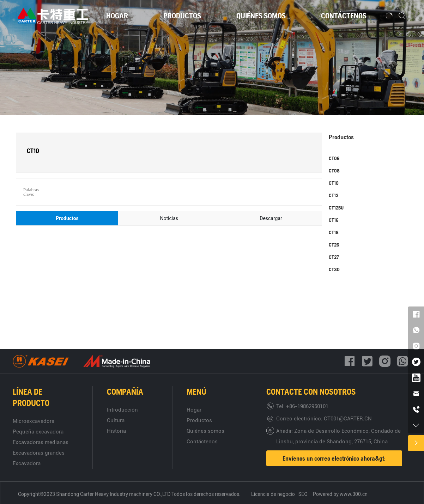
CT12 (334, 195)
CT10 (334, 183)
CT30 (334, 269)
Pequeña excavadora (38, 432)
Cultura (116, 420)
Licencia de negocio (273, 494)
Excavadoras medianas (41, 442)
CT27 (334, 257)
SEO (303, 494)
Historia (116, 431)
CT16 (334, 220)
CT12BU (336, 208)
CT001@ (334, 419)
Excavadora (27, 463)
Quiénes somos (205, 431)
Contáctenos (202, 442)
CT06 (334, 158)
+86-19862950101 (307, 406)
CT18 (334, 232)
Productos (199, 420)
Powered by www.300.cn (341, 494)
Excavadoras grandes (39, 453)
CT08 (334, 171)
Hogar (194, 410)
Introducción (122, 410)
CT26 (334, 245)
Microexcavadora (34, 421)
